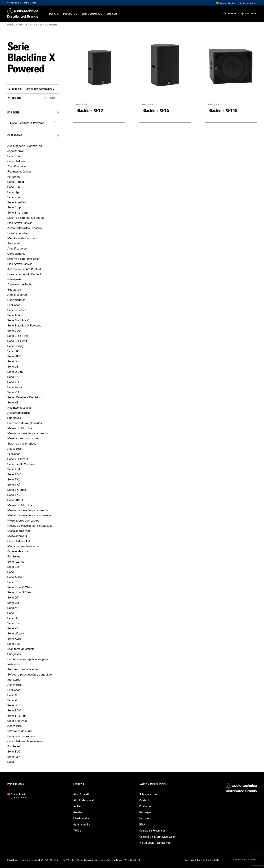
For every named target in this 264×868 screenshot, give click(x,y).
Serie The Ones (17, 721)
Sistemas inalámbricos (22, 444)
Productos (70, 14)
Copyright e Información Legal (157, 837)
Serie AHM (15, 577)
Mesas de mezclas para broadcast (30, 526)
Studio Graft (212, 860)
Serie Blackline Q (18, 321)
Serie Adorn (15, 315)
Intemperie (14, 280)
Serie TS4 (14, 469)
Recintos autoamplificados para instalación (28, 662)
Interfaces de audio (20, 731)
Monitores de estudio (21, 649)
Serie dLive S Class (20, 593)
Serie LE (13, 367)
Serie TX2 (14, 495)
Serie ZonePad (17, 203)
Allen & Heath (81, 794)
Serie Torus (15, 387)
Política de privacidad (245, 860)
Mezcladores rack (19, 531)
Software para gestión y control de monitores (30, 677)
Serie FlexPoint (17, 310)
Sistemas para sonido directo (26, 218)
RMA (142, 825)
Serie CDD (14, 331)
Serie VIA (13, 392)
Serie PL (13, 613)
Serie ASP (14, 757)
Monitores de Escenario (23, 238)
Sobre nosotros (92, 14)
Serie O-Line (15, 372)
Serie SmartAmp (18, 213)
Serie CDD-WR (17, 341)
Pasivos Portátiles (18, 233)
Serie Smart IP (16, 716)
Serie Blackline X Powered (27, 123)
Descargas (145, 813)
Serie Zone (14, 197)
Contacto (145, 801)
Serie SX (13, 377)
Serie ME (13, 608)
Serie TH (13, 382)
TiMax (77, 831)
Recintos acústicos (19, 172)
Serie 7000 (14, 700)
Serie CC (13, 582)
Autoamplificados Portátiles (25, 228)
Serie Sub (14, 187)
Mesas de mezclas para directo (27, 434)
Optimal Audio (82, 825)
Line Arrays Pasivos (20, 223)
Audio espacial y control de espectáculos (25, 149)
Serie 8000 (14, 706)
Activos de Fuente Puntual (24, 269)
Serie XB (13, 629)
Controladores (16, 162)
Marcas (54, 14)
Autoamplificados (18, 413)
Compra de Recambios (152, 831)
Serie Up (13, 192)
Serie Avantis (16, 562)
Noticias (112, 14)
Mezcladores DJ (18, 536)
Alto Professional (84, 801)
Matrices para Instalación (24, 546)
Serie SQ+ (14, 156)
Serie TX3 (14, 480)
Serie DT (13, 598)
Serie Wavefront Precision (24, 398)
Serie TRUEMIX (18, 459)
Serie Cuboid (15, 182)
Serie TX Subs (17, 490)
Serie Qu (13, 618)
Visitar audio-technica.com (22, 3)
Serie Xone (14, 639)
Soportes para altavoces (23, 670)
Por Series (14, 177)
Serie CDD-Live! (18, 336)
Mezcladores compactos (23, 439)
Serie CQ (13, 567)
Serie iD (12, 762)
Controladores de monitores (25, 742)
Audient (78, 807)
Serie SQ (13, 623)
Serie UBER (15, 500)
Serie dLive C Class (20, 588)
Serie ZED (14, 644)
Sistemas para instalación (24, 259)
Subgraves (14, 244)
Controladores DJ (18, 541)
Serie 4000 (14, 695)
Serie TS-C (14, 475)
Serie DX (13, 351)
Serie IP (12, 572)
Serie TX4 (14, 485)
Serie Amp (14, 208)
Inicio (10, 25)
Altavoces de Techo (20, 285)
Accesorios (14, 449)
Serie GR (13, 603)
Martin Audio (81, 819)
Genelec (78, 813)
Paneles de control (19, 552)
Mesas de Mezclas (20, 428)
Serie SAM (14, 711)
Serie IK (12, 362)
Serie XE (13, 403)
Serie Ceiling (15, 346)
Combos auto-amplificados (24, 423)
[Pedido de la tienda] (40, 89)
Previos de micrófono (21, 736)
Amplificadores (17, 167)
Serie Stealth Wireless (21, 464)
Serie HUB (14, 357)
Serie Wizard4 (16, 634)
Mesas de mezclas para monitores (30, 516)
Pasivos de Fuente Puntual (24, 274)
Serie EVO (14, 752)
